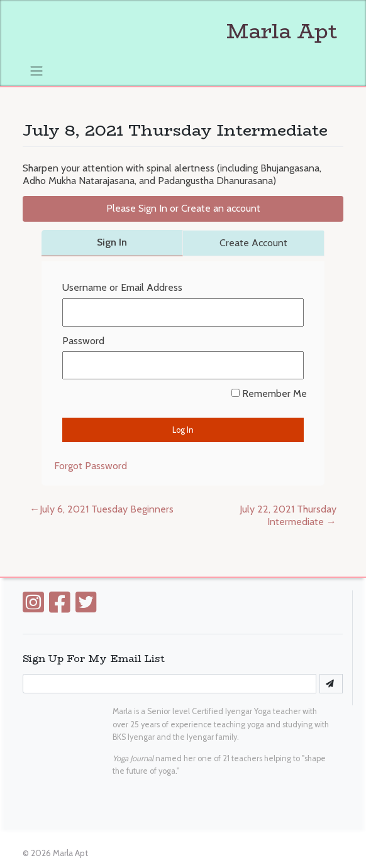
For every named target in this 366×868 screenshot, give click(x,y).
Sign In (112, 242)
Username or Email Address (122, 287)
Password (83, 341)
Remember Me (269, 393)
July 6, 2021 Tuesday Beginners (107, 509)
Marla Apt (180, 31)
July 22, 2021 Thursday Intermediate (288, 516)
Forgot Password (91, 466)
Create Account (253, 243)
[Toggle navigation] (36, 70)
